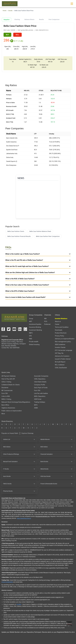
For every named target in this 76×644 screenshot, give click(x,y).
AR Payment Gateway (9, 376)
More (3, 414)
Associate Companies (41, 376)
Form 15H (5, 393)
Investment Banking (35, 330)
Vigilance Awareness (8, 408)
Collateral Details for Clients (11, 385)
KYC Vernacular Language (64, 350)
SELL (17, 35)
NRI (45, 319)
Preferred (47, 324)
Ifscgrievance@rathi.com (43, 516)
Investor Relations (61, 319)
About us (58, 321)
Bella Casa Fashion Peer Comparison (48, 236)
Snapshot (7, 20)
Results (41, 19)
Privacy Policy (60, 336)
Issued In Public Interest (63, 359)
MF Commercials (7, 390)
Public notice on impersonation (12, 411)
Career (57, 324)
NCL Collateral (60, 365)
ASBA (36, 408)
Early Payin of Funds (41, 388)
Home (5, 11)
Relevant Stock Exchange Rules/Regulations (16, 402)
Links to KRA (6, 396)
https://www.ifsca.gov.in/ (24, 518)
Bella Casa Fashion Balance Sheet (40, 231)
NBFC (31, 333)
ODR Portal (38, 399)
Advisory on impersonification (65, 339)
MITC (36, 405)
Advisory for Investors (62, 356)
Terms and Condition (62, 327)
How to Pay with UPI (8, 379)
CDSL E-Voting (6, 382)
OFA (30, 336)
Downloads (59, 330)
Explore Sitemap (28, 433)
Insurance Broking (35, 327)
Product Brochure (61, 333)
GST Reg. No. (59, 353)
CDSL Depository (40, 379)
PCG (46, 321)
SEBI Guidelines (60, 344)
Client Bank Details (40, 382)
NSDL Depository (40, 396)
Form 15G (37, 390)
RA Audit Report (60, 362)
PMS (31, 339)
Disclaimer (5, 388)
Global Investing (34, 344)
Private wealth (34, 342)
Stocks (10, 11)
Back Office (5, 405)
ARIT (31, 321)
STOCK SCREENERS (7, 582)
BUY (7, 35)
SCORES (19, 604)
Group (31, 319)
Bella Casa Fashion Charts (16, 231)
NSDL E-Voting (6, 399)
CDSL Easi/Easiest (61, 368)
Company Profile (40, 385)
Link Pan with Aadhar (41, 393)
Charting (17, 19)
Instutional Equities (35, 324)
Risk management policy (63, 342)
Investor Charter (60, 347)
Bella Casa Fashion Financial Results (19, 236)
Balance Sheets (29, 19)
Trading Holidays (40, 402)
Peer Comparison (54, 19)
